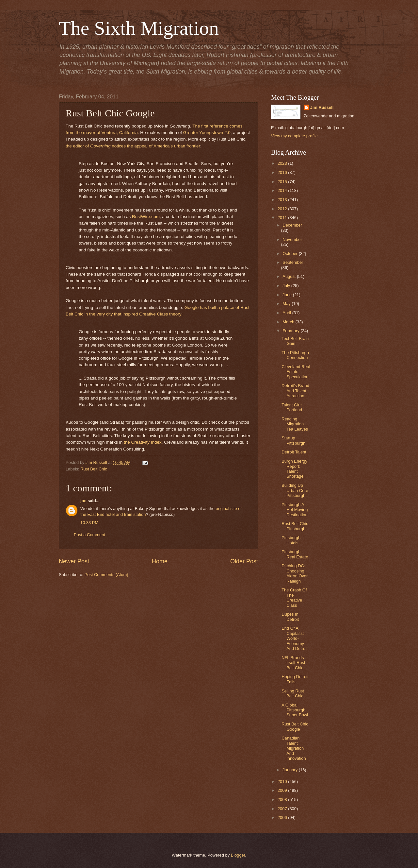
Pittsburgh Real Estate (295, 554)
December (292, 225)
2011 (283, 218)
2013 (283, 200)
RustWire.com (146, 217)
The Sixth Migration (139, 28)
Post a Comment (89, 535)
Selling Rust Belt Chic (293, 693)
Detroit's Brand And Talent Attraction (295, 391)
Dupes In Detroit (290, 617)
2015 (283, 182)
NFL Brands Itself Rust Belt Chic (293, 663)
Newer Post (74, 561)
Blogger (238, 855)
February (291, 331)
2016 (283, 172)
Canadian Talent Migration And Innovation (294, 748)
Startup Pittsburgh (293, 440)
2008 (283, 800)
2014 (283, 190)
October (290, 254)
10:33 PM (89, 523)
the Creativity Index (143, 442)
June (288, 295)
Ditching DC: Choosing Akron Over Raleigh (295, 573)
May (287, 304)
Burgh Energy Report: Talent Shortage (294, 469)
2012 (283, 209)
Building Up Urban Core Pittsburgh (295, 490)
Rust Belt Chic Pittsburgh (295, 526)
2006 (283, 817)
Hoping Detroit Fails (295, 679)
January (290, 770)
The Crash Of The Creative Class (294, 597)
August (290, 276)
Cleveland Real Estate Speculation (296, 372)
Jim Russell (322, 107)
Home (160, 561)
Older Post (244, 561)
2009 (283, 790)
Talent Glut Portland (292, 407)
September (293, 262)
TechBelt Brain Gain (295, 341)
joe (83, 501)
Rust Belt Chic (94, 469)
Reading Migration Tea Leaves (295, 424)
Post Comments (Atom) (106, 575)
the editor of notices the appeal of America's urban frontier (133, 146)
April (287, 313)
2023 (283, 163)
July (287, 286)
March (289, 322)
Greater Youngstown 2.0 (207, 133)
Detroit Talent (294, 452)
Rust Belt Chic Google (295, 726)
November (292, 239)
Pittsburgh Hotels (291, 540)
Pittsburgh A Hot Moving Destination (295, 510)
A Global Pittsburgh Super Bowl (295, 710)
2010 (283, 782)
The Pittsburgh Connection (295, 355)
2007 (283, 809)
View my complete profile (294, 136)
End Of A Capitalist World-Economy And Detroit (294, 638)
